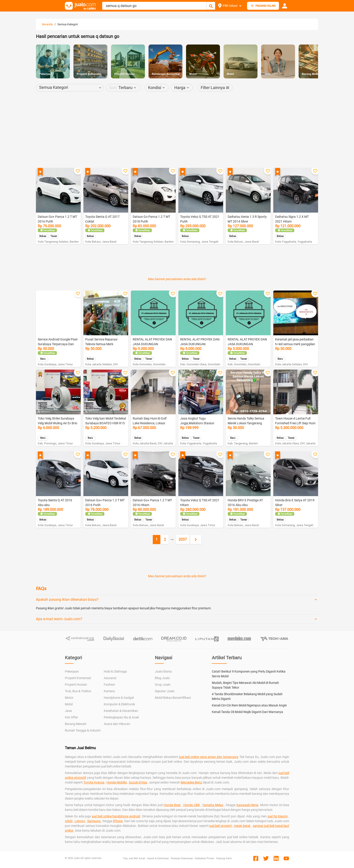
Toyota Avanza (94, 782)
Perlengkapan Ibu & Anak (121, 717)
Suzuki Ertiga (138, 782)
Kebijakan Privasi (205, 858)
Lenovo (80, 821)
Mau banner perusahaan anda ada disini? (177, 279)
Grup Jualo (163, 685)
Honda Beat (172, 805)
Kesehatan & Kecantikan (121, 711)
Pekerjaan (72, 671)
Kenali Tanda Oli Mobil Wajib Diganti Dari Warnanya (247, 712)
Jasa (68, 711)
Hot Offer (71, 717)
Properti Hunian (76, 685)
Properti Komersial (78, 678)
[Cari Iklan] (211, 6)
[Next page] (196, 540)
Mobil (69, 704)
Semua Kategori (68, 24)
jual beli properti (221, 826)
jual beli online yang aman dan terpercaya (209, 757)
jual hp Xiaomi (278, 816)
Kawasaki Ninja (247, 805)
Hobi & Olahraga (115, 671)
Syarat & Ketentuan (158, 858)
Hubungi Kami (224, 858)
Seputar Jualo (165, 691)
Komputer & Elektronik (119, 704)
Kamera (109, 691)
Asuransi (110, 678)
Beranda (47, 24)
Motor (69, 698)
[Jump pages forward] (172, 540)
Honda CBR (192, 805)
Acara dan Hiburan (117, 724)
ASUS (69, 821)
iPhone (118, 821)
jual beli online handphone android (116, 816)
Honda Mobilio (117, 782)
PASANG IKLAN (263, 6)
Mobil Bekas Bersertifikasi (173, 698)
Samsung (94, 821)
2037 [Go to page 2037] (183, 539)
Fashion (109, 685)
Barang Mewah (76, 724)
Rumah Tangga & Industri (83, 730)
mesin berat (242, 826)
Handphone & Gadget (119, 698)
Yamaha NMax (213, 805)
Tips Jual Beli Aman (134, 858)
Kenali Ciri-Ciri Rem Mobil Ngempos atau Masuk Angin (249, 705)
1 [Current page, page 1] (157, 539)
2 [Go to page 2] (165, 539)
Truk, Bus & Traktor (78, 691)
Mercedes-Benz (191, 782)
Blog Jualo (162, 678)
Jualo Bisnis (163, 671)
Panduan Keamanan (182, 858)
